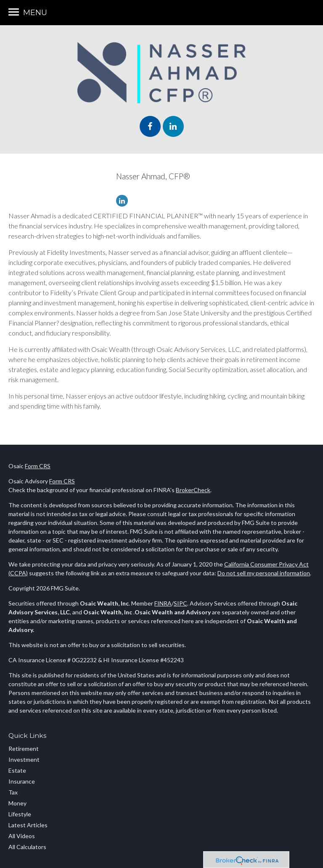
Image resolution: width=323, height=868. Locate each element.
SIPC (180, 603)
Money (17, 803)
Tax (13, 792)
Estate (17, 770)
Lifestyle (20, 814)
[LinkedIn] (124, 201)
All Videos (22, 836)
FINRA (163, 603)
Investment (24, 759)
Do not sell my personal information (264, 573)
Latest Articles (28, 825)
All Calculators (27, 847)
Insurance (22, 781)
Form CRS (38, 466)
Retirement (24, 749)
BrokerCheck (193, 490)
